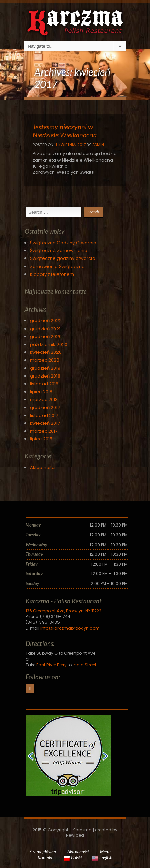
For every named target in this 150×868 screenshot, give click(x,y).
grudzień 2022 (46, 321)
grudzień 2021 (45, 329)
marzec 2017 (44, 431)
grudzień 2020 (46, 337)
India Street (85, 665)
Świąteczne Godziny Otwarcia (63, 243)
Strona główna (43, 852)
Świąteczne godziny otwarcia (63, 258)
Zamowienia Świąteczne (57, 266)
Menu (105, 852)
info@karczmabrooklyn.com (70, 628)
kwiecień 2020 (46, 352)
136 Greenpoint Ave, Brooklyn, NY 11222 (63, 611)
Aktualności (43, 468)
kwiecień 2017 (45, 423)
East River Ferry (52, 665)
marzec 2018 (44, 399)
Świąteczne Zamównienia (59, 251)
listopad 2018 (44, 384)
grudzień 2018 (45, 376)
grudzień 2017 (45, 408)
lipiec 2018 (41, 392)
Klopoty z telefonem (52, 274)
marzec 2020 (45, 360)
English (102, 858)
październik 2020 (49, 344)
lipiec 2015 (41, 439)
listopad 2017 (44, 415)
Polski (73, 858)
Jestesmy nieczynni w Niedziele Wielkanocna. (65, 131)
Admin (98, 145)
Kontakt (45, 858)
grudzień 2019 (45, 368)
